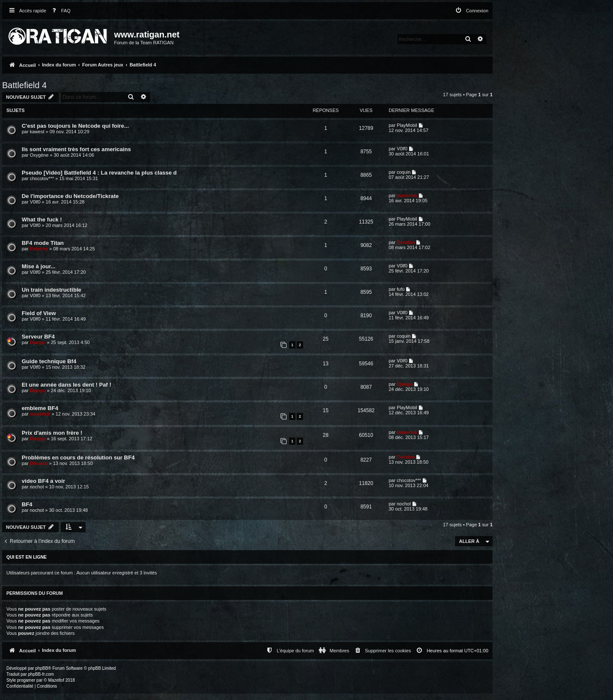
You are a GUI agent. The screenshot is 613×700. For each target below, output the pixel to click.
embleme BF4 (40, 408)
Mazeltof (56, 680)
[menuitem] (60, 11)
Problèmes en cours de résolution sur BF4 (78, 458)
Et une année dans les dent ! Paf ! (66, 385)
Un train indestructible (52, 290)
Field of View (39, 313)
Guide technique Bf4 (49, 361)
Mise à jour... (39, 266)
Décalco (406, 242)
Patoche (39, 249)
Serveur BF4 (38, 337)
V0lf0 (402, 149)
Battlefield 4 (24, 85)
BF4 (27, 504)
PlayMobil (407, 125)
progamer (26, 680)
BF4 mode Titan (43, 243)
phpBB (42, 668)
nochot (37, 487)
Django (38, 342)
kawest (37, 132)
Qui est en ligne (27, 557)
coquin (404, 172)
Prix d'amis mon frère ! (52, 433)
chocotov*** (42, 178)
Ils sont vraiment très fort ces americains (76, 149)
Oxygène (39, 155)
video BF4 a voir (43, 481)
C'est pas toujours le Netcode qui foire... (75, 126)
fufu (401, 289)
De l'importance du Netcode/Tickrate (70, 196)
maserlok (407, 195)
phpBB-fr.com (41, 674)
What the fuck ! (42, 219)
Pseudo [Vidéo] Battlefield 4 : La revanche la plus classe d (99, 173)
